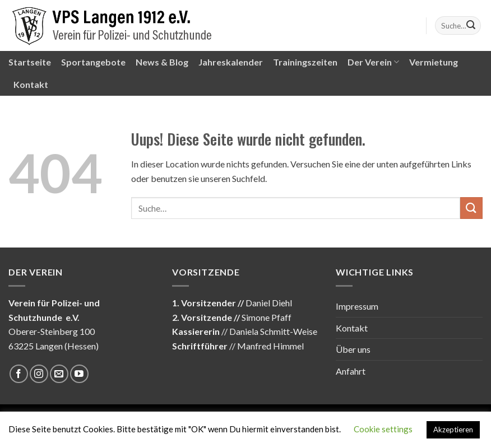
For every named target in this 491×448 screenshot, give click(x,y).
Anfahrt (351, 371)
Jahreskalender (231, 62)
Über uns (353, 349)
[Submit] (471, 26)
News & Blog (162, 62)
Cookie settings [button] (383, 429)
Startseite (30, 62)
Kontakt (31, 84)
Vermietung (434, 62)
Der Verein (373, 62)
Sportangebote (93, 62)
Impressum (357, 306)
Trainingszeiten (305, 62)
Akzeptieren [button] (453, 430)
